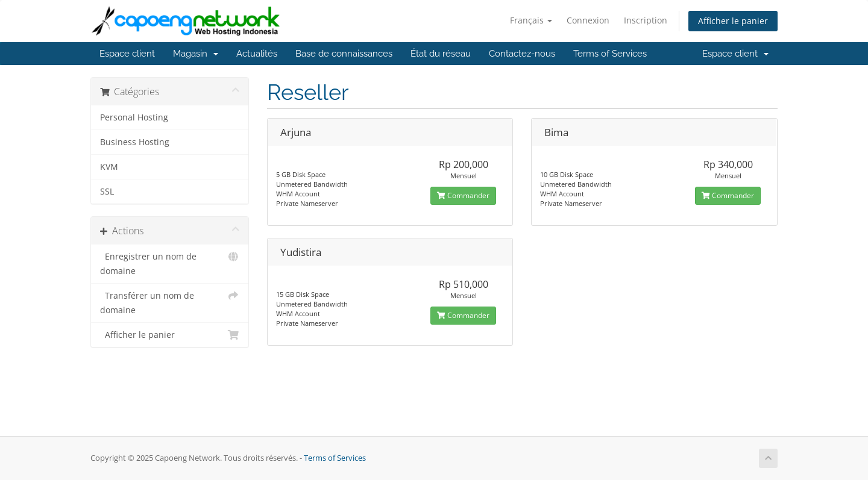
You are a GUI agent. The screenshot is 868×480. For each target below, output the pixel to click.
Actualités (257, 54)
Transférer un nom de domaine (170, 302)
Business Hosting (135, 142)
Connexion (588, 20)
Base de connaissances (344, 54)
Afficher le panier (733, 21)
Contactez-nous (522, 54)
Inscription (646, 20)
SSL (107, 192)
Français (531, 20)
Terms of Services (610, 54)
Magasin (196, 54)
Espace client (127, 54)
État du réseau (441, 54)
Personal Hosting (134, 117)
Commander (463, 195)
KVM (109, 167)
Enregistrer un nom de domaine (170, 263)
